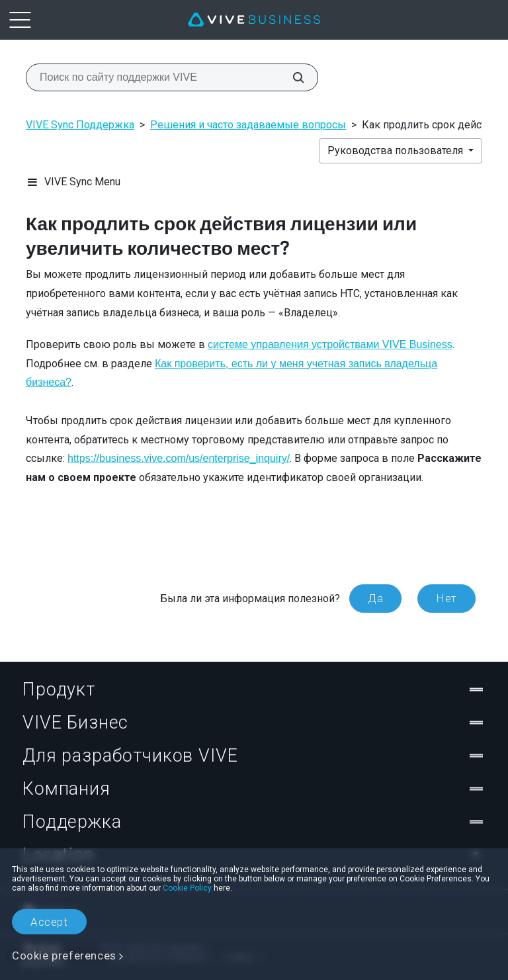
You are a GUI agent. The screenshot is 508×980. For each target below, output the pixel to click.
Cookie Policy (187, 888)
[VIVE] (254, 20)
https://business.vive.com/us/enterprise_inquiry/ (179, 458)
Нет (446, 598)
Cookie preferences (64, 956)
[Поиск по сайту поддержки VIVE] (291, 77)
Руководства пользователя (397, 151)
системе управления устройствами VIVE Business (330, 344)
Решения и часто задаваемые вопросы (248, 125)
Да (375, 598)
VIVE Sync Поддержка (80, 125)
